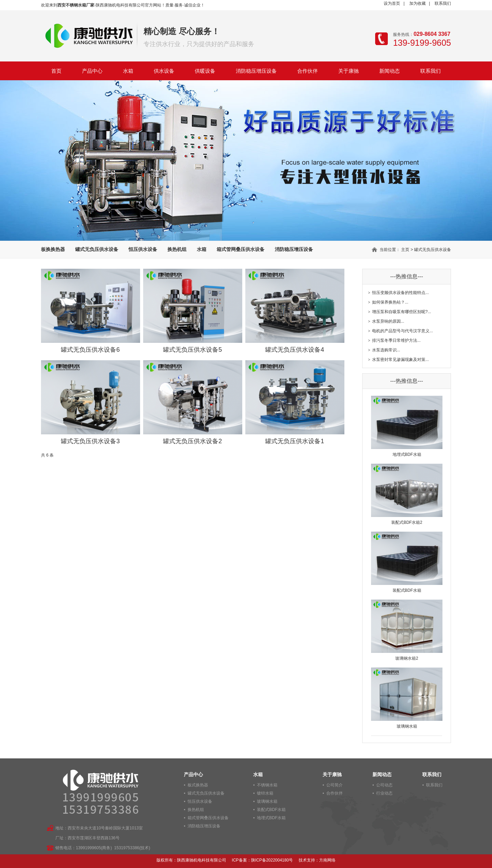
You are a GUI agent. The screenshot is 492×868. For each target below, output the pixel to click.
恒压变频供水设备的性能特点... (400, 293)
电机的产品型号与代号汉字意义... (402, 331)
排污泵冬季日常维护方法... (396, 340)
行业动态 (384, 793)
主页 (405, 250)
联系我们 (443, 3)
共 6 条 (47, 455)
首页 (56, 71)
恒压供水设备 (143, 249)
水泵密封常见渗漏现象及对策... (400, 360)
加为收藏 (418, 3)
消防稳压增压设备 (256, 71)
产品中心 (92, 71)
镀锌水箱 (265, 793)
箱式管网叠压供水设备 (241, 249)
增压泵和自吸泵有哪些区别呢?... (402, 312)
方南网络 (327, 860)
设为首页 (392, 3)
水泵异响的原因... (388, 321)
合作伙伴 (307, 71)
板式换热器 (198, 785)
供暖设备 (205, 71)
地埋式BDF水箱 (271, 818)
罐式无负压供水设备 (97, 249)
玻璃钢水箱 (267, 801)
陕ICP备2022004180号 (272, 860)
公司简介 (334, 785)
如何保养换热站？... (390, 302)
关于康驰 (348, 71)
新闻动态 (389, 71)
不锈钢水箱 (267, 785)
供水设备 (164, 71)
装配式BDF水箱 (271, 810)
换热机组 (177, 249)
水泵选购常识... (386, 350)
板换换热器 (53, 249)
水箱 (128, 71)
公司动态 (384, 785)
